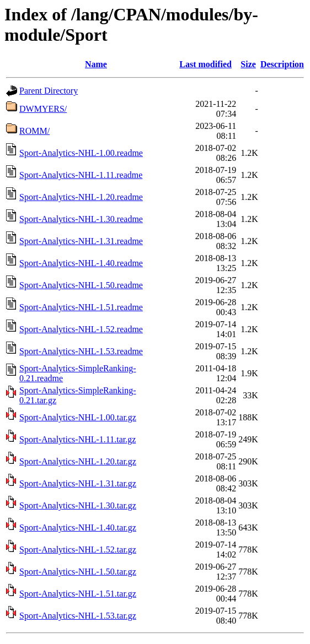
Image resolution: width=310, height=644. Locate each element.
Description (282, 64)
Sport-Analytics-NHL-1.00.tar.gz (78, 417)
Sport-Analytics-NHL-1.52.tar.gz (78, 550)
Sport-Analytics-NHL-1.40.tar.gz (78, 527)
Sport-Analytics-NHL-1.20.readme (81, 197)
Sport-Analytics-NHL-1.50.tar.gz (78, 572)
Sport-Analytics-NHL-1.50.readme (81, 285)
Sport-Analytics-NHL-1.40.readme (81, 263)
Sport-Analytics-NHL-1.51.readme (81, 307)
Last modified (205, 64)
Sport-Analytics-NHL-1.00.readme (81, 153)
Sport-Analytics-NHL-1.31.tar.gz (78, 483)
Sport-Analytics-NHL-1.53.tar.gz (78, 616)
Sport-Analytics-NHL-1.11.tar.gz (77, 439)
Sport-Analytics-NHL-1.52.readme (81, 329)
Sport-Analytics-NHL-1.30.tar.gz (78, 505)
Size (248, 64)
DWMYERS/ (43, 109)
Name (96, 64)
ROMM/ (34, 131)
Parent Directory (49, 91)
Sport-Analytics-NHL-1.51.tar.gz (78, 594)
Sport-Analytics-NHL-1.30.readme (81, 219)
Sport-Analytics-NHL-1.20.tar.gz (78, 461)
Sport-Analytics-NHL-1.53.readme (81, 351)
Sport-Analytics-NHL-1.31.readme (81, 241)
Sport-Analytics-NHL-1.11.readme (81, 175)
